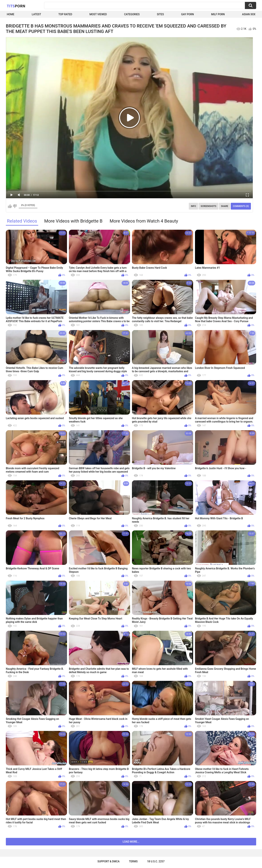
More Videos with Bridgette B (73, 221)
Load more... (131, 842)
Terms (133, 861)
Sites (160, 14)
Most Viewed (98, 14)
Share (225, 206)
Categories (132, 14)
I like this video (10, 206)
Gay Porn (188, 14)
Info (193, 206)
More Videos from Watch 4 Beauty (144, 221)
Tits (16, 6)
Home (11, 14)
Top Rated (65, 14)
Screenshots (208, 206)
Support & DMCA (109, 861)
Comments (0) (241, 206)
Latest (37, 14)
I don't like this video (15, 206)
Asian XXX (249, 14)
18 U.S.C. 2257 (156, 861)
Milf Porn (218, 14)
